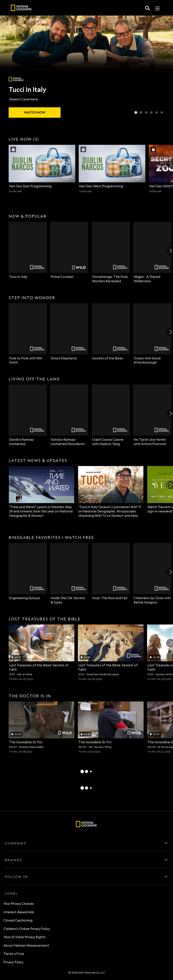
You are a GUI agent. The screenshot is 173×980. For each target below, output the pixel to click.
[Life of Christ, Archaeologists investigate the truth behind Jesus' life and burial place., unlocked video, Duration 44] (42, 653)
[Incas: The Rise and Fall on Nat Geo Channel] (111, 572)
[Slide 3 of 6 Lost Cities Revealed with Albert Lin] (146, 113)
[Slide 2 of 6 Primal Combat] (141, 113)
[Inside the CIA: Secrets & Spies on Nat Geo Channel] (69, 574)
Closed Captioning (18, 920)
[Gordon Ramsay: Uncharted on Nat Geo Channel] (28, 415)
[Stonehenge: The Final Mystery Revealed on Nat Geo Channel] (111, 253)
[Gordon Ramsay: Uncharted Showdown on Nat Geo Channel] (69, 415)
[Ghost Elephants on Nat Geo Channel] (69, 332)
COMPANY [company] (16, 843)
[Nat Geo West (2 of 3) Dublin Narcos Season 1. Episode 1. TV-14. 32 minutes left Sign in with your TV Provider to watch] (112, 169)
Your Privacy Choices (19, 904)
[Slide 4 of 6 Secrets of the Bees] (151, 113)
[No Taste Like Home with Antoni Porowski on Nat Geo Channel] (152, 415)
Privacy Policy (13, 962)
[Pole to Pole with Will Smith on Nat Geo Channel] (28, 334)
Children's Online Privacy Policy (27, 929)
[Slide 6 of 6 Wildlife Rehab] (162, 113)
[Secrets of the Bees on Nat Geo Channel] (111, 332)
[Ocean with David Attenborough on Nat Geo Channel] (152, 334)
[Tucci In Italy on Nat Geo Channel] (28, 250)
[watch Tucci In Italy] (35, 113)
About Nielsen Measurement (26, 945)
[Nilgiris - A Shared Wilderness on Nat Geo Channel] (152, 253)
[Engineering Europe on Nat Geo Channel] (28, 572)
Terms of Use (14, 954)
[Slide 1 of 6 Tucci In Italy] (136, 113)
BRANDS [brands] (13, 860)
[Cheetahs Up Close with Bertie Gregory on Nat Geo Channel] (152, 574)
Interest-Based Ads (19, 912)
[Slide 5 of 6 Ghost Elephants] (157, 113)
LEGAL (11, 893)
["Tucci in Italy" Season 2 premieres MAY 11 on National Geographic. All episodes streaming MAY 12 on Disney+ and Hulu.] (111, 492)
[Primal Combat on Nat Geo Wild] (69, 250)
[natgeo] (21, 8)
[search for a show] (148, 8)
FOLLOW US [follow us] (16, 877)
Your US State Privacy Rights (25, 937)
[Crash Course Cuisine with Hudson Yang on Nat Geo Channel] (111, 415)
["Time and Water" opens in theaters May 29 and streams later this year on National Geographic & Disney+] (42, 492)
